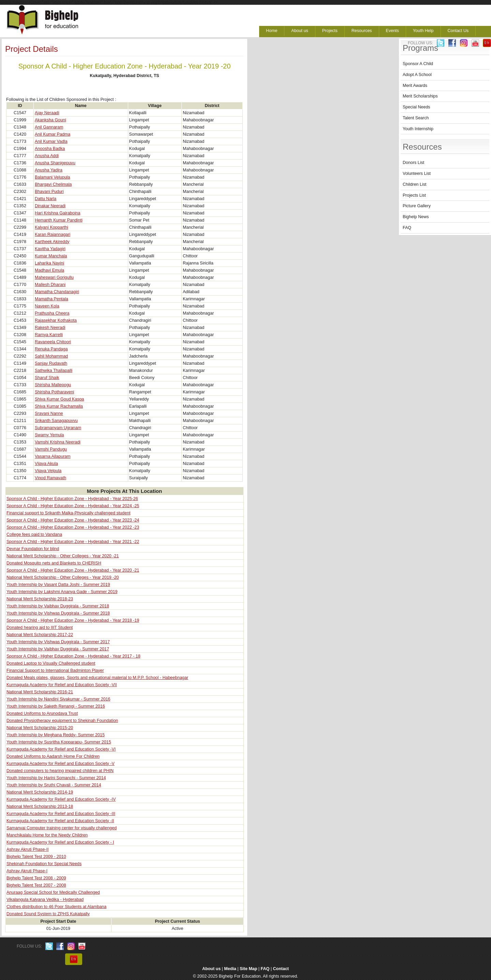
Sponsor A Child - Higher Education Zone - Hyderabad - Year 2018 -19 (73, 620)
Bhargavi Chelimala (53, 184)
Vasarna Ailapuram (53, 456)
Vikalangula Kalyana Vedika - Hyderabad (45, 900)
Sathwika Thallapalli (54, 371)
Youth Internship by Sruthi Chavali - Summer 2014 (54, 785)
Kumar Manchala (51, 256)
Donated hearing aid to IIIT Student (40, 628)
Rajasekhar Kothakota (56, 320)
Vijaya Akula (46, 464)
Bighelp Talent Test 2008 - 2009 (36, 878)
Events (392, 31)
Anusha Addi (47, 156)
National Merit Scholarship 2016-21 (40, 692)
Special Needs (416, 107)
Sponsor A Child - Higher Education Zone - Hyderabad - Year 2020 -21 (73, 570)
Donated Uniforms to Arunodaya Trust (42, 713)
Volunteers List (417, 174)
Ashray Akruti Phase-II (28, 849)
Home (272, 31)
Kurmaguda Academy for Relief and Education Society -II (60, 821)
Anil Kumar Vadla (51, 141)
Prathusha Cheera (52, 313)
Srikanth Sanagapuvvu (56, 421)
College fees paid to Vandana (34, 534)
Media (230, 969)
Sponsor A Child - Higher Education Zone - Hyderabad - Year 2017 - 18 (73, 656)
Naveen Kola (47, 306)
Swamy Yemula (49, 435)
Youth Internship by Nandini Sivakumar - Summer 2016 (58, 699)
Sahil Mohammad (51, 356)
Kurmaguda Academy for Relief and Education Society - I (60, 842)
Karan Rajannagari (53, 235)
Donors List (413, 163)
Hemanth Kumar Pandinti (59, 220)
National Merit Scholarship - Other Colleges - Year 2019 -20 (63, 577)
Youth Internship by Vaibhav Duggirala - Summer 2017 (58, 649)
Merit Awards (415, 86)
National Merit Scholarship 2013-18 (40, 806)
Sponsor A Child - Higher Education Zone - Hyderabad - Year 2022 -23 (73, 527)
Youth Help (423, 31)
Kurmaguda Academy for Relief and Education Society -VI (61, 749)
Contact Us (458, 31)
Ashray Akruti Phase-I (27, 871)
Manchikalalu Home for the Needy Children (47, 835)
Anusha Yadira (49, 170)
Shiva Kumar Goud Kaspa (59, 399)
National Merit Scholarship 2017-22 (40, 635)
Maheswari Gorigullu (54, 277)
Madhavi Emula (49, 270)
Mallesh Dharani (50, 285)
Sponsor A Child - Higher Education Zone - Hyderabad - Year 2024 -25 (73, 506)
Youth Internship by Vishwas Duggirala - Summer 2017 (58, 642)
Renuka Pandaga (51, 349)
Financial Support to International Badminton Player (55, 670)
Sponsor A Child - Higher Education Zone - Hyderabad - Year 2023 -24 (73, 520)
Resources (362, 31)
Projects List (414, 195)
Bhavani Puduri (49, 192)
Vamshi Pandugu (51, 449)
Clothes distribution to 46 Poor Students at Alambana (56, 907)
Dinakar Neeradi (50, 206)
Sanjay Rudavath (51, 363)
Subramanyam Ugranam (58, 428)
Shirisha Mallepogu (53, 385)
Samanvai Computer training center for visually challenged (62, 828)
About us (300, 31)
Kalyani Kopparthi (51, 227)
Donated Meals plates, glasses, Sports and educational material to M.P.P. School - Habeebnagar (97, 678)
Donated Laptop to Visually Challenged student (51, 663)
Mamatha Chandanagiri (57, 292)
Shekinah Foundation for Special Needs (44, 864)
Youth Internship (418, 129)
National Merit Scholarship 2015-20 (40, 728)
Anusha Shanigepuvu (55, 163)
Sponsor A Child (418, 64)
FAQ (407, 228)
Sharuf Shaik (47, 378)
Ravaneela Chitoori (53, 342)
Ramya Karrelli (49, 335)
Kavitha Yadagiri (50, 249)
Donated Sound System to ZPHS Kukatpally (48, 914)
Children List (414, 184)
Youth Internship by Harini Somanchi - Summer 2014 (56, 778)
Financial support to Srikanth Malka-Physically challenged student (68, 513)
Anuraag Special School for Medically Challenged (53, 892)
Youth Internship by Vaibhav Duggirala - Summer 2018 (58, 606)
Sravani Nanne (49, 413)
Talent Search (416, 118)
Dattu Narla (46, 199)
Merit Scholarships (420, 96)
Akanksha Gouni (50, 120)
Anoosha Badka (50, 149)
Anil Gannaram (49, 127)
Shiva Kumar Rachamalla (59, 406)
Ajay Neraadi (47, 113)
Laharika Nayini (49, 263)
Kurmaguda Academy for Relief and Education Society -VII (62, 685)
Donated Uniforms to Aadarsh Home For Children (53, 756)
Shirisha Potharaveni (54, 392)
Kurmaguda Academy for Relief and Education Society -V (61, 764)
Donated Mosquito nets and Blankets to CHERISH (54, 563)
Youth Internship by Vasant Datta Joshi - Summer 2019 (58, 585)
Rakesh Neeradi (50, 328)
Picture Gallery (417, 206)
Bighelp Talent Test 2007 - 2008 (36, 885)
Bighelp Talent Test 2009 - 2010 (36, 857)
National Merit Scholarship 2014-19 (40, 792)
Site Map (248, 969)
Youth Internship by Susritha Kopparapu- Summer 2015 (59, 742)
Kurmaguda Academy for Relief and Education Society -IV (61, 799)
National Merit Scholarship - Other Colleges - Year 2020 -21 (63, 556)
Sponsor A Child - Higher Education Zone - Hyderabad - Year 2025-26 (72, 499)
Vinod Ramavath (50, 478)
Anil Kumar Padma (53, 134)
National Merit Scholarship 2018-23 (40, 599)
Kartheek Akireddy (52, 242)
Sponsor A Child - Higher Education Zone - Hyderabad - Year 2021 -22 (73, 542)
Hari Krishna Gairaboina (57, 213)
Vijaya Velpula (48, 471)
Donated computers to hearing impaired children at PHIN (60, 771)
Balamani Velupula (53, 177)
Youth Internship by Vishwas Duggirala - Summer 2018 (58, 613)
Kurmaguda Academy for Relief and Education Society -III (61, 814)
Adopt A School (417, 75)
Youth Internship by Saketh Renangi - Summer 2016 (56, 706)
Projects (330, 31)
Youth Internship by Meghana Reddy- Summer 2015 (56, 735)
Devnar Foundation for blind (33, 549)
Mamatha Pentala (51, 299)
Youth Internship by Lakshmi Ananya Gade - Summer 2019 (62, 592)
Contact (281, 969)
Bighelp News (416, 217)
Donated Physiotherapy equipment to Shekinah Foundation (62, 721)
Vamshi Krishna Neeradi (58, 442)
